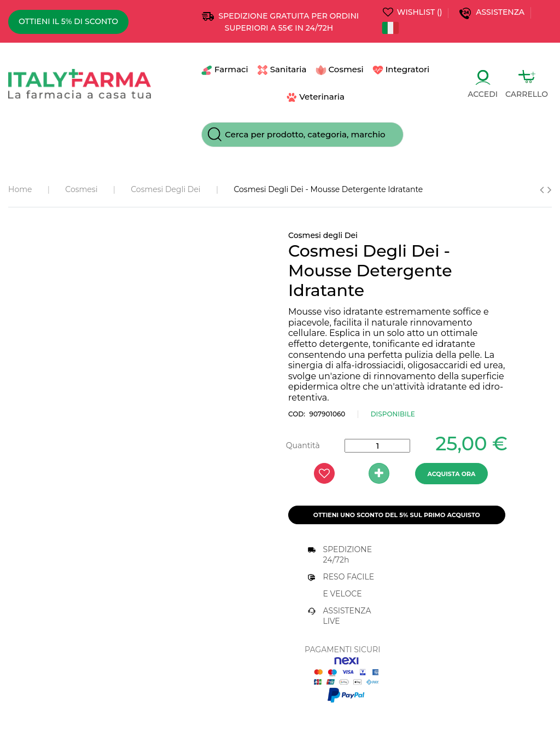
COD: (297, 414)
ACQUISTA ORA (451, 474)
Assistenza (501, 12)
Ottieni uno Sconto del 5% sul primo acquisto (397, 515)
